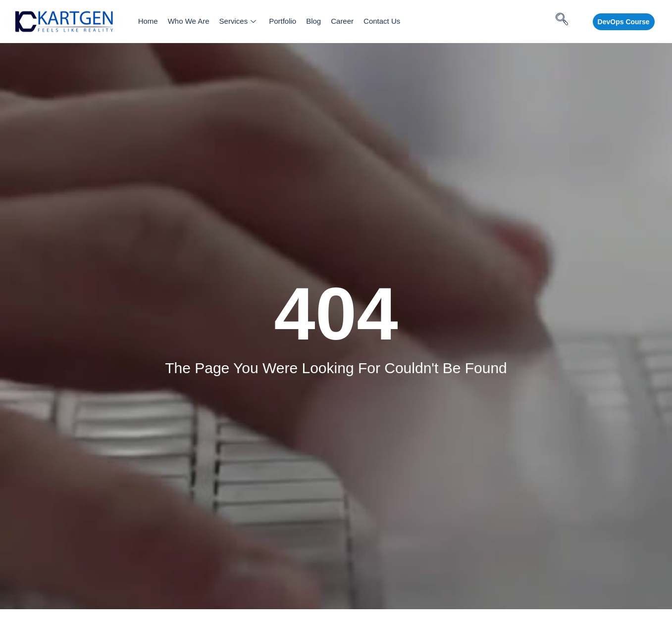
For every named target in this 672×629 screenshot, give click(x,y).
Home (148, 21)
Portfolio (283, 21)
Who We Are (189, 21)
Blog (313, 21)
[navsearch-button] (566, 22)
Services (238, 21)
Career (342, 21)
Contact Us (382, 21)
